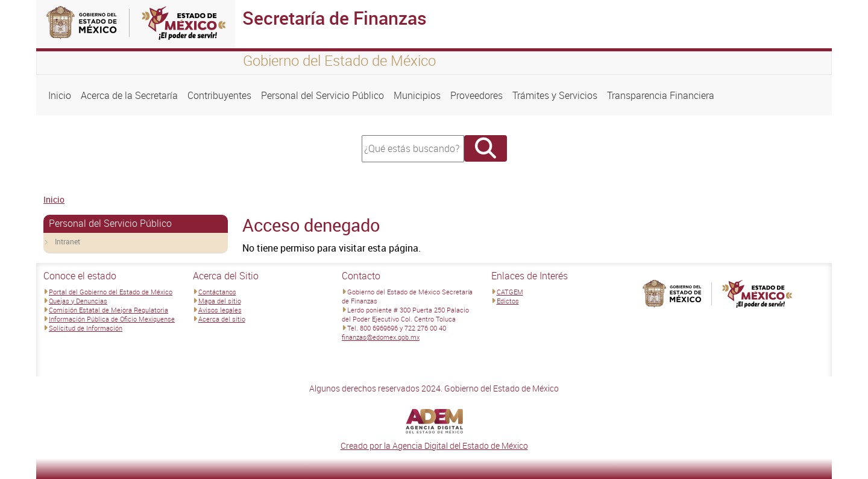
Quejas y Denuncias (78, 301)
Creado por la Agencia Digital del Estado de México (434, 446)
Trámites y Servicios (555, 95)
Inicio (60, 95)
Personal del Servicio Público (322, 95)
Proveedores (476, 95)
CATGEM (510, 292)
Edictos (508, 301)
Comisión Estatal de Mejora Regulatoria (108, 310)
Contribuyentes (219, 95)
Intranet (68, 241)
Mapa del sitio (220, 301)
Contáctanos (217, 292)
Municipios (417, 95)
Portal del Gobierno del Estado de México (111, 292)
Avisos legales (220, 310)
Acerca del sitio (222, 319)
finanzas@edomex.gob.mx (381, 337)
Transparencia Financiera (661, 95)
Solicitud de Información (86, 328)
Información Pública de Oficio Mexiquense (112, 319)
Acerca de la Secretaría (129, 95)
